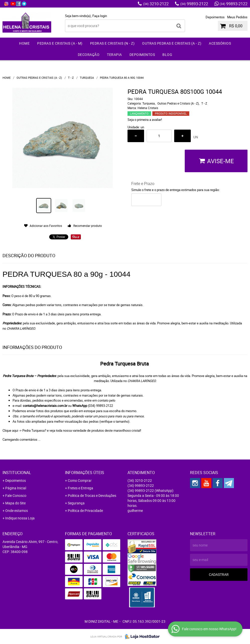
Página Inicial (16, 488)
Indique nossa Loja (20, 518)
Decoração (89, 55)
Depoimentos (215, 17)
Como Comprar (80, 480)
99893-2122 (194, 4)
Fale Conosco (16, 495)
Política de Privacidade (85, 511)
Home (24, 43)
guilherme (135, 511)
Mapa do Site (15, 503)
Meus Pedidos (237, 17)
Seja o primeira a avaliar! (145, 120)
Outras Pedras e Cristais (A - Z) (172, 43)
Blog (167, 55)
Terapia (114, 55)
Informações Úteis (85, 473)
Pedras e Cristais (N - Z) (112, 43)
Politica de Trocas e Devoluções (92, 495)
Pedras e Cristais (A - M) (60, 43)
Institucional (17, 473)
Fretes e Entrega (80, 488)
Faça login (100, 16)
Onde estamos (17, 511)
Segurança (76, 503)
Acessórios (220, 43)
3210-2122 (156, 4)
